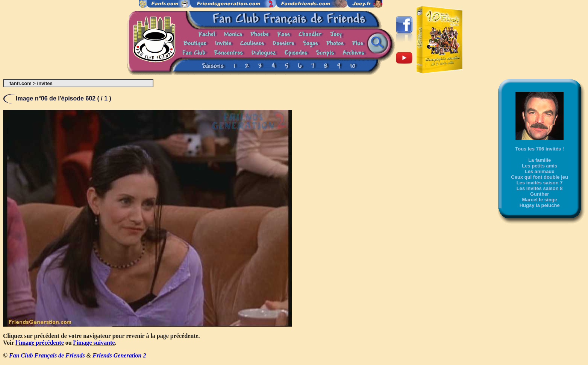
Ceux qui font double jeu (540, 177)
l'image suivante (94, 343)
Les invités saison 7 (540, 183)
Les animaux (540, 171)
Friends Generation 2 (119, 355)
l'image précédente (39, 343)
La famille (540, 160)
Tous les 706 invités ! (540, 149)
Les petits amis (540, 166)
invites (45, 83)
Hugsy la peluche (540, 205)
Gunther (540, 194)
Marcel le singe (540, 200)
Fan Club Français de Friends (47, 355)
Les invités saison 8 (540, 188)
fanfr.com (20, 83)
